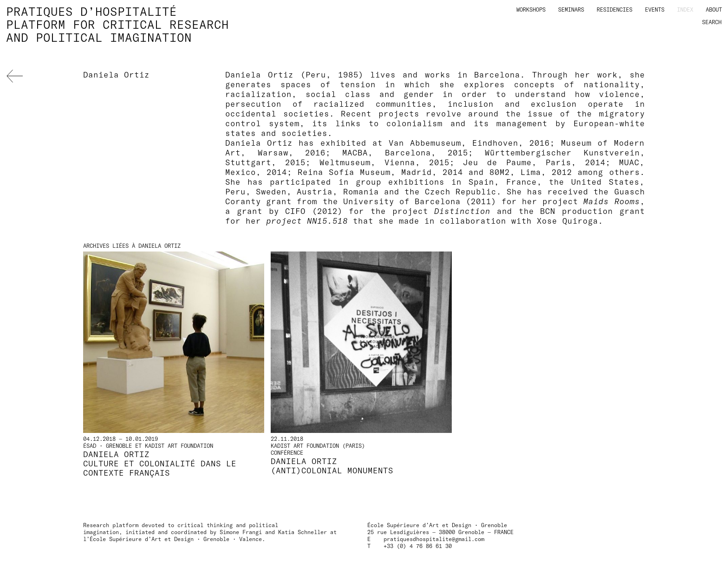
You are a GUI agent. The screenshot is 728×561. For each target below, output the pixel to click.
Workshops (531, 9)
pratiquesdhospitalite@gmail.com (434, 539)
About (714, 9)
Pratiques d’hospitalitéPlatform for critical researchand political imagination (117, 24)
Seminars (571, 9)
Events (655, 9)
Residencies (614, 9)
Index (685, 9)
